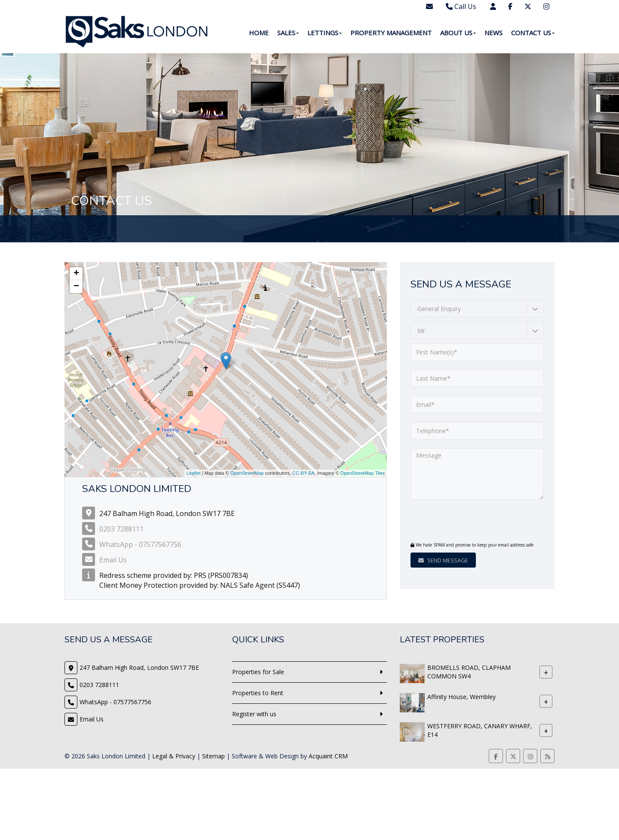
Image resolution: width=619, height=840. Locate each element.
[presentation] (463, 522)
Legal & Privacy (174, 756)
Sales (288, 33)
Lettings (325, 33)
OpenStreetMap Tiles (363, 473)
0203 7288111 (121, 529)
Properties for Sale (258, 672)
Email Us (113, 560)
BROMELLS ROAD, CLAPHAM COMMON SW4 (469, 672)
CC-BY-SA (303, 473)
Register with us (254, 714)
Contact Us (533, 33)
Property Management (391, 33)
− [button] (76, 287)
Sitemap (213, 756)
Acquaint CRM (328, 756)
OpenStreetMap (247, 473)
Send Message (443, 560)
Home (259, 33)
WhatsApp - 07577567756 (140, 544)
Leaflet (194, 473)
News (493, 33)
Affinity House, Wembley (461, 697)
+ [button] (76, 274)
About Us (458, 33)
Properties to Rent (258, 693)
